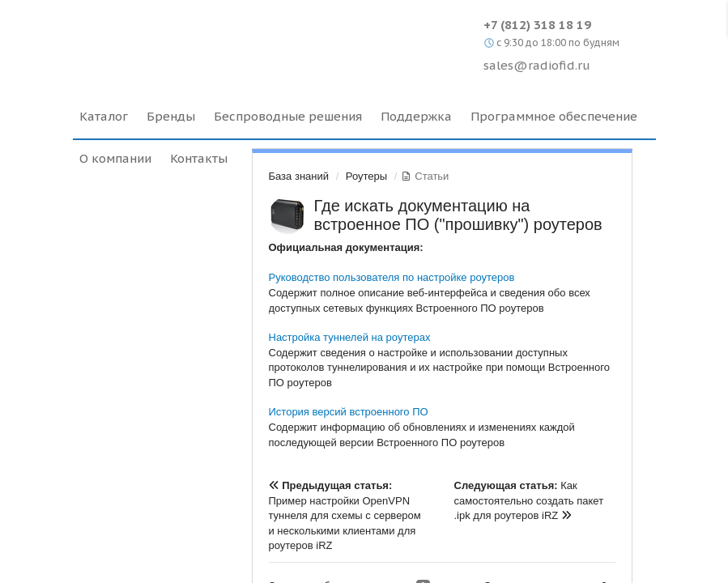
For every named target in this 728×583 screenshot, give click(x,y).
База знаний (299, 176)
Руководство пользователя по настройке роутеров (392, 277)
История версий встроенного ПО (349, 412)
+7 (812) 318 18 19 (537, 25)
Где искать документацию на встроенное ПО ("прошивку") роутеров (458, 215)
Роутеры (366, 176)
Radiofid (213, 40)
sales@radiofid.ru (537, 65)
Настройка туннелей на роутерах (350, 337)
